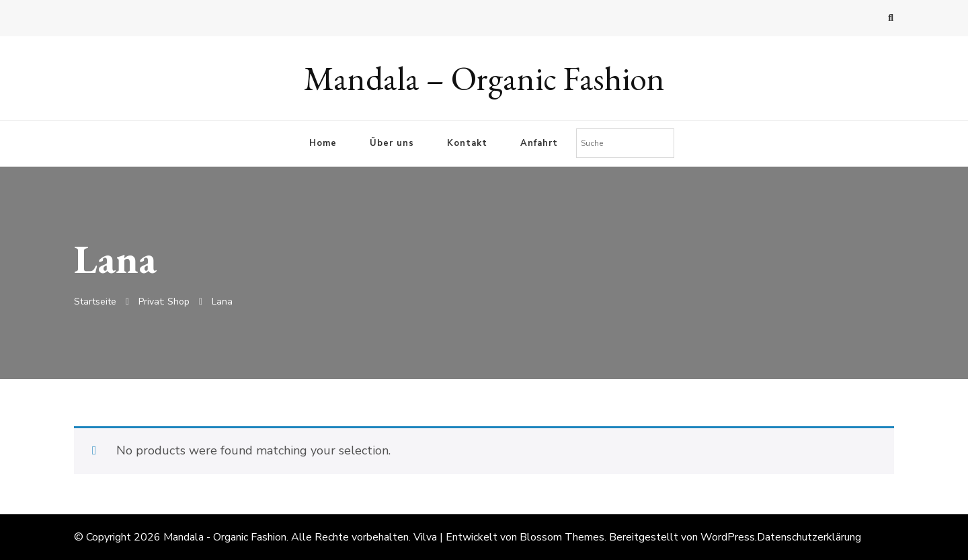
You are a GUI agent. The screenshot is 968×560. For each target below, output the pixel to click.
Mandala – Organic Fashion (484, 78)
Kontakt (467, 143)
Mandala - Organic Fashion (225, 537)
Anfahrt (539, 143)
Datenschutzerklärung (809, 537)
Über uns (392, 143)
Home (323, 143)
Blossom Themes (562, 537)
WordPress (728, 537)
